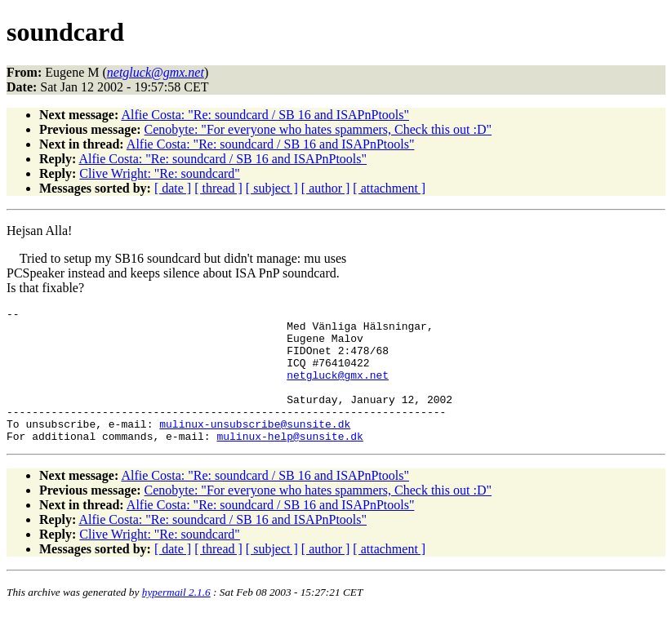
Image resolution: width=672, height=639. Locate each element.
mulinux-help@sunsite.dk (289, 463)
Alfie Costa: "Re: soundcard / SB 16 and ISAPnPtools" (265, 115)
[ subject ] (272, 188)
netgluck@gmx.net (338, 389)
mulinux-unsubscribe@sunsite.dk (255, 448)
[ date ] (173, 188)
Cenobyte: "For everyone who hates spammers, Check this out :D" (318, 129)
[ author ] (326, 188)
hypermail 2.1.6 (176, 619)
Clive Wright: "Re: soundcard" (160, 173)
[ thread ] (218, 188)
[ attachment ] (389, 188)
